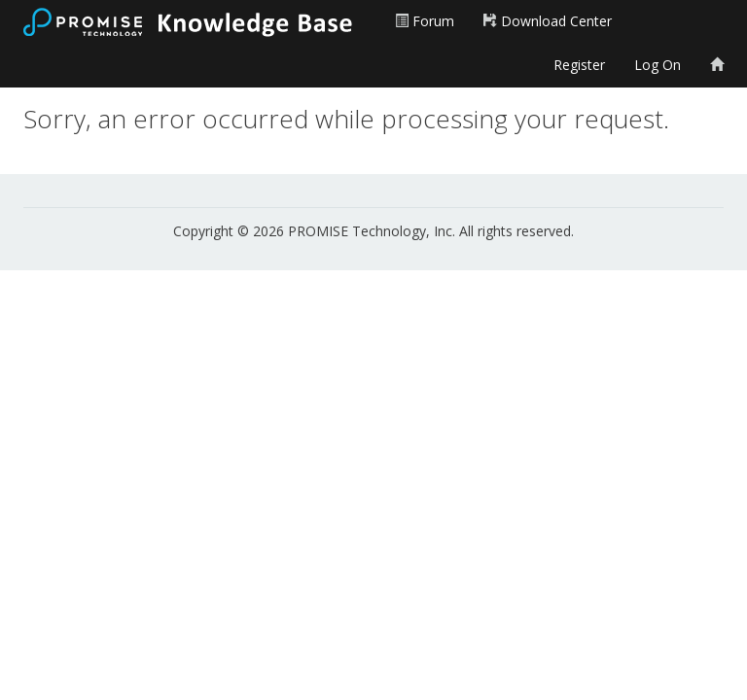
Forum (425, 21)
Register (579, 65)
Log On (658, 65)
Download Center (548, 21)
